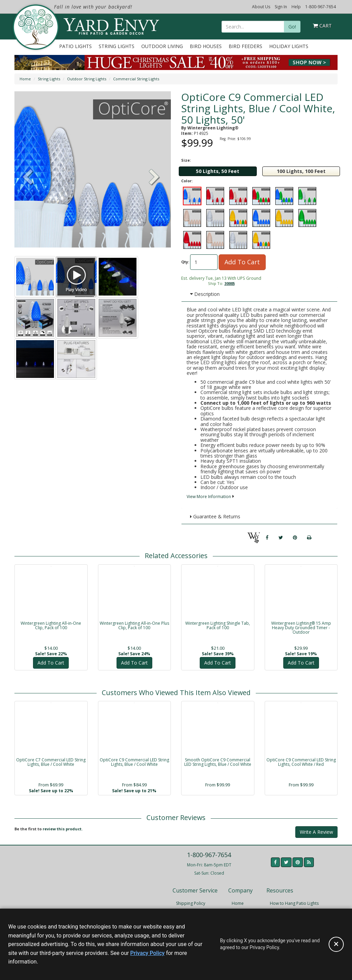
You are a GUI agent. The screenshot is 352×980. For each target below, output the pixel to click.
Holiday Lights (289, 46)
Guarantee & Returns (215, 516)
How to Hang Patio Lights (294, 903)
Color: (187, 181)
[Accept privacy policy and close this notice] (336, 944)
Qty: (185, 262)
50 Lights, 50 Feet (218, 171)
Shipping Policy (191, 903)
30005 (230, 283)
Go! (292, 27)
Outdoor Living (162, 46)
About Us (261, 7)
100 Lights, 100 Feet (301, 171)
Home (25, 79)
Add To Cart (242, 262)
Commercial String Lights (136, 79)
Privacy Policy (147, 953)
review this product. (63, 829)
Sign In (281, 7)
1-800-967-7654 (321, 7)
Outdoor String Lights (87, 79)
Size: (186, 160)
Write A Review (316, 832)
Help (296, 7)
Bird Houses (206, 46)
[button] (154, 178)
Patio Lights (75, 46)
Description (205, 294)
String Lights (117, 46)
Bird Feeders (245, 46)
